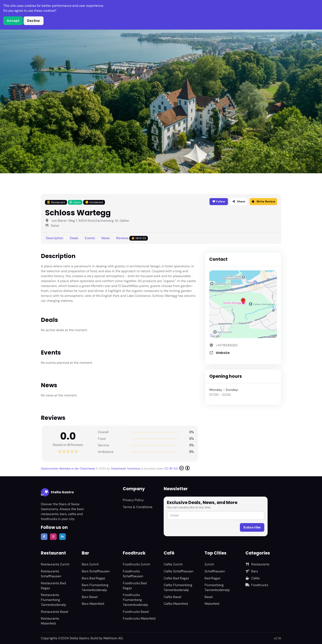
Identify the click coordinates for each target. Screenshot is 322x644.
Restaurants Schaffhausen (51, 574)
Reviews (132, 238)
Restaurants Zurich (55, 564)
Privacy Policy (133, 500)
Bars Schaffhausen (96, 571)
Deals (74, 238)
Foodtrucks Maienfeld (139, 618)
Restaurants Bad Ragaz (53, 586)
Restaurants (257, 564)
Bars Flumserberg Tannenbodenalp (95, 587)
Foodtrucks (257, 585)
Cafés (253, 578)
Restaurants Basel (55, 612)
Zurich (209, 564)
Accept (13, 21)
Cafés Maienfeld (176, 604)
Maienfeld (212, 604)
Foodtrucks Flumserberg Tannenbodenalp (135, 600)
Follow (219, 201)
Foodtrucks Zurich (136, 564)
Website (223, 353)
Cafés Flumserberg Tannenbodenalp (178, 587)
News (106, 238)
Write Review (263, 201)
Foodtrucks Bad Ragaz (135, 586)
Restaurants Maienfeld (50, 621)
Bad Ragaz (212, 578)
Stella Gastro (57, 492)
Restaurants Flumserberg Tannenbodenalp (53, 600)
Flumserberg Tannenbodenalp (217, 587)
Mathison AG (113, 638)
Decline (34, 21)
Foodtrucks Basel (136, 612)
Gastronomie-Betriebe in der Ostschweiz (68, 468)
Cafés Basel (172, 597)
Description (55, 238)
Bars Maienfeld (93, 604)
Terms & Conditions (138, 507)
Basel (209, 597)
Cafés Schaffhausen (179, 571)
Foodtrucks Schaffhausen (133, 574)
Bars (252, 571)
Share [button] (239, 201)
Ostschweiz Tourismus (126, 468)
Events (90, 238)
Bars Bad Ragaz (93, 578)
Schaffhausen (215, 571)
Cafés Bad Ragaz (176, 578)
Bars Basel (90, 597)
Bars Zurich (90, 564)
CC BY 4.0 (177, 468)
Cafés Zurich (173, 564)
